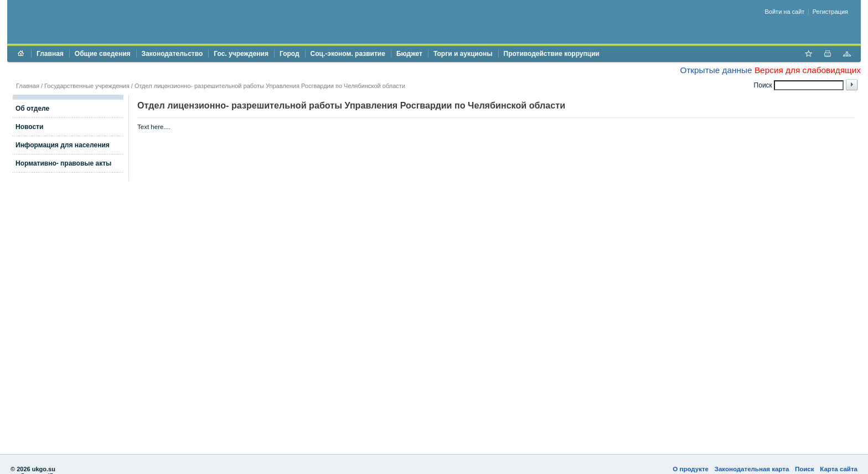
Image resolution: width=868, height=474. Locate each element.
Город (290, 54)
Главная (50, 54)
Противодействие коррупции (552, 54)
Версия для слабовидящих (808, 70)
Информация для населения (63, 145)
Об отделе (32, 109)
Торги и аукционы (463, 54)
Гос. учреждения (241, 54)
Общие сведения (103, 54)
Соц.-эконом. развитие (348, 54)
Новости (29, 127)
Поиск (805, 469)
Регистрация (830, 12)
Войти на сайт (785, 12)
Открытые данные (716, 70)
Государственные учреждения (87, 86)
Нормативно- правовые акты (63, 163)
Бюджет (409, 54)
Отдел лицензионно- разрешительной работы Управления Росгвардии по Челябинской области (270, 86)
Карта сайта (839, 469)
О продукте (691, 469)
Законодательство (172, 54)
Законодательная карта (752, 469)
